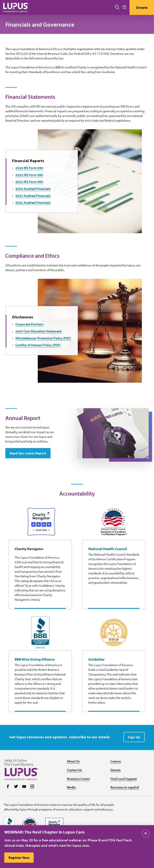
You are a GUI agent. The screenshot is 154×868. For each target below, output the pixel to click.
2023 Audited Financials (33, 196)
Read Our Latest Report (28, 453)
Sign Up (134, 737)
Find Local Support (124, 779)
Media (71, 787)
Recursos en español (125, 787)
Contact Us (74, 770)
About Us (73, 761)
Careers (116, 761)
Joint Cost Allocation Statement (38, 331)
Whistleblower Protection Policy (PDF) (43, 338)
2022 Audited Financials (33, 203)
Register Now (19, 858)
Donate (142, 7)
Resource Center (78, 779)
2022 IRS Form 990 (29, 182)
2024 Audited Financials (33, 189)
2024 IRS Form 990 (29, 168)
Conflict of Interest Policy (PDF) (38, 345)
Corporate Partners (29, 324)
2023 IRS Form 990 (29, 175)
